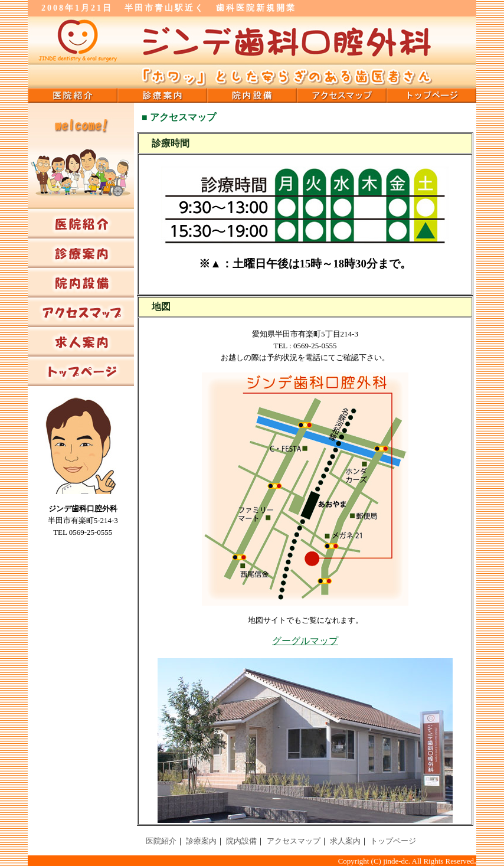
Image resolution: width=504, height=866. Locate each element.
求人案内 (345, 841)
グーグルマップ (305, 641)
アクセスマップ (294, 841)
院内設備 (241, 841)
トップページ (393, 841)
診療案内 (201, 841)
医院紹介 (161, 841)
